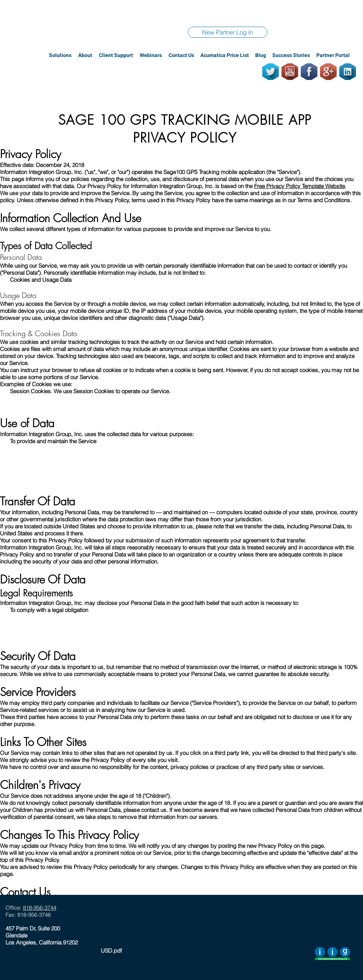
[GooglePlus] (328, 72)
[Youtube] (290, 72)
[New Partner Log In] (228, 32)
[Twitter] (271, 72)
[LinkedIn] (348, 72)
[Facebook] (309, 72)
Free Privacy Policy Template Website (299, 186)
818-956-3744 (40, 908)
